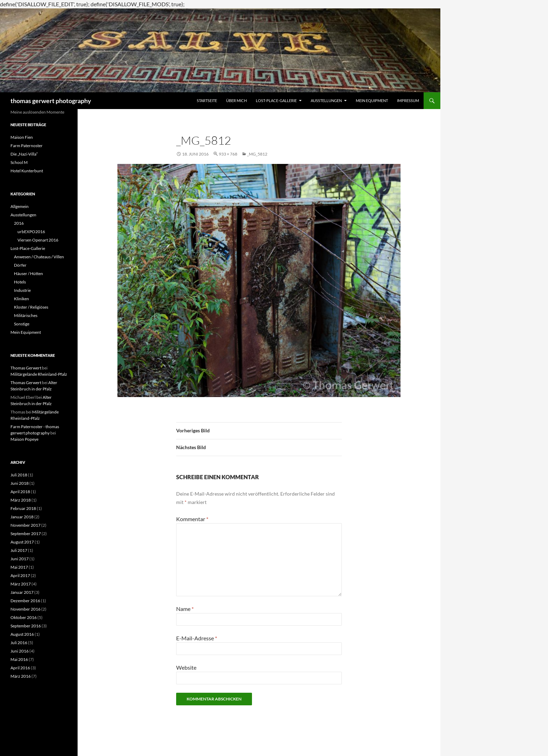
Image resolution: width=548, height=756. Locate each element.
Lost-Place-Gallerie (276, 100)
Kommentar (192, 519)
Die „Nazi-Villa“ (24, 154)
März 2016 (21, 676)
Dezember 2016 (25, 601)
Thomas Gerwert (26, 368)
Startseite (207, 100)
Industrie (22, 290)
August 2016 (22, 634)
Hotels (20, 282)
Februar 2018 (23, 508)
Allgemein (20, 206)
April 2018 (20, 492)
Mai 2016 (19, 659)
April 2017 (20, 575)
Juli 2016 (19, 643)
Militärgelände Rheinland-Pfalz (39, 374)
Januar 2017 (22, 592)
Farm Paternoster (27, 146)
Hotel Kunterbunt (27, 171)
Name (185, 609)
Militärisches (26, 315)
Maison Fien (22, 137)
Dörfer (20, 265)
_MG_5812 (257, 154)
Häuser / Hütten (28, 273)
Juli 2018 (19, 475)
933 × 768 (228, 154)
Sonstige (22, 324)
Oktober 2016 (24, 617)
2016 (19, 223)
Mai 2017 (19, 567)
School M (19, 162)
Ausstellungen (326, 100)
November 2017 (26, 525)
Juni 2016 (20, 651)
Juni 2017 (20, 559)
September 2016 (26, 626)
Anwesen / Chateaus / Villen (39, 257)
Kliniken (21, 299)
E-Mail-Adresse (197, 638)
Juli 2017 (19, 550)
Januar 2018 (22, 517)
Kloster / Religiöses (31, 307)
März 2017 (21, 584)
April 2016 (20, 668)
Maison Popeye (24, 439)
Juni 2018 (20, 483)
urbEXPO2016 (31, 232)
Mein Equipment (372, 100)
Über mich (236, 100)
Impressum (408, 100)
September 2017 (26, 534)
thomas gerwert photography (51, 101)
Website (186, 667)
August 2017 (22, 542)
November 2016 (26, 609)
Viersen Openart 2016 (38, 240)
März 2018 (21, 500)
